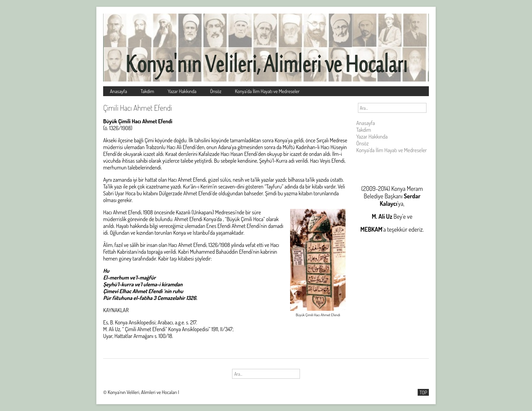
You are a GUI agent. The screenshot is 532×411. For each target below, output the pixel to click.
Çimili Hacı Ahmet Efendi (138, 108)
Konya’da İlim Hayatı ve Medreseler (268, 91)
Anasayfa (118, 91)
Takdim (147, 91)
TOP (423, 392)
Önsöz (216, 91)
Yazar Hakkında (182, 91)
